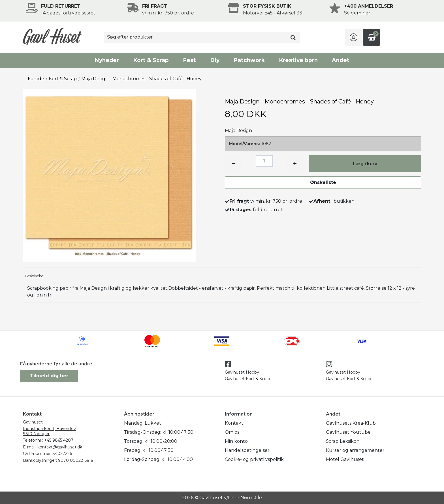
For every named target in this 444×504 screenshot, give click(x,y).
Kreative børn (298, 60)
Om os (232, 432)
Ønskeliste (323, 182)
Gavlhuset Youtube (348, 432)
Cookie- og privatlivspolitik (254, 459)
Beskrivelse (34, 276)
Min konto (236, 441)
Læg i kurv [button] (365, 164)
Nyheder (107, 60)
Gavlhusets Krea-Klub (351, 423)
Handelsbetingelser (247, 450)
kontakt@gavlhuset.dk (60, 447)
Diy (215, 60)
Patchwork (249, 60)
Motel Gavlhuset (345, 459)
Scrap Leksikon (343, 441)
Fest (189, 60)
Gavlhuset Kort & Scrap (247, 379)
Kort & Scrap (151, 60)
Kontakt (234, 423)
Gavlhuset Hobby (242, 372)
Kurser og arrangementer (355, 450)
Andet (341, 60)
